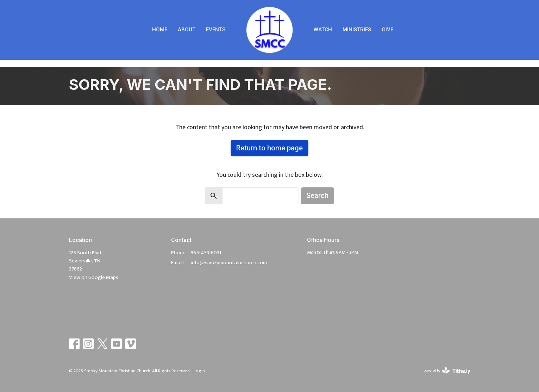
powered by (447, 371)
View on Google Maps (94, 277)
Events (216, 30)
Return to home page (269, 148)
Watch (323, 30)
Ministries (357, 30)
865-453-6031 (206, 253)
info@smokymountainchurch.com (229, 263)
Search (317, 195)
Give (387, 30)
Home (160, 30)
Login (199, 371)
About (187, 30)
